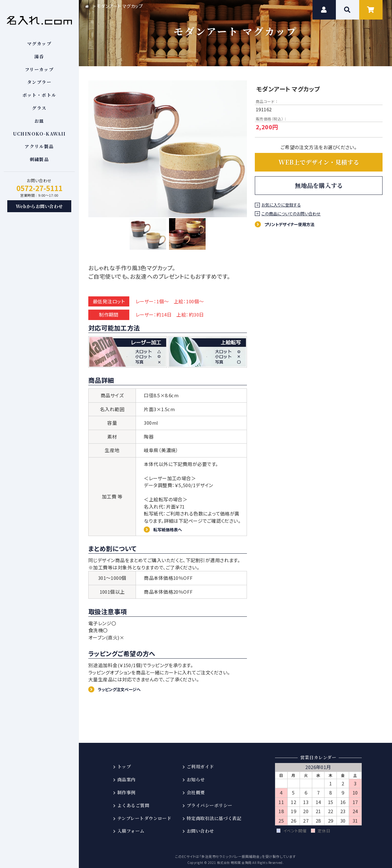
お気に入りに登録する (282, 205)
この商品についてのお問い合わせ (292, 214)
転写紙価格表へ (170, 524)
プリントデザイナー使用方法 (294, 224)
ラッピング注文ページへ (123, 686)
